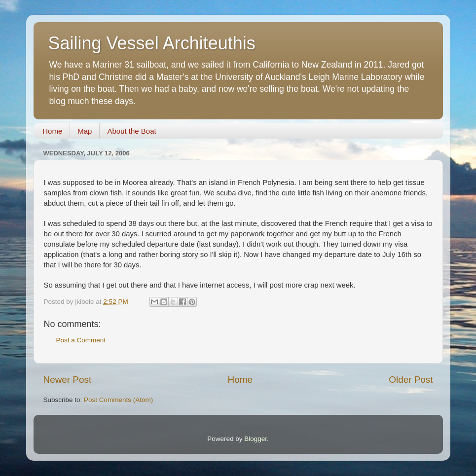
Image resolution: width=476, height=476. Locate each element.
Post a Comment (81, 340)
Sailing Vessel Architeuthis (152, 43)
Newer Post (68, 380)
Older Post (411, 380)
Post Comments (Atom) (118, 400)
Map (85, 131)
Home (52, 131)
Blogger (256, 439)
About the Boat (131, 131)
